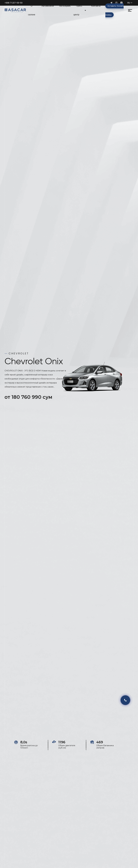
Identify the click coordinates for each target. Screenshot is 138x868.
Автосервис (65, 6)
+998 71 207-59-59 (14, 3)
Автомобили (48, 6)
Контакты (96, 6)
